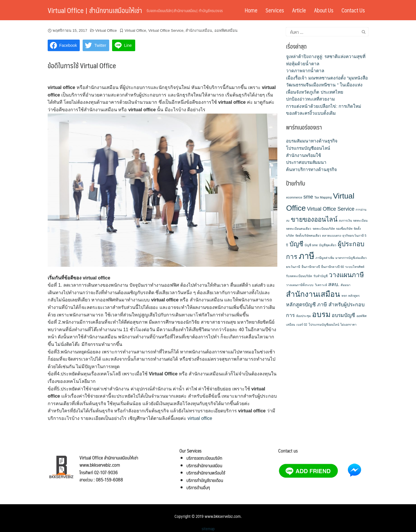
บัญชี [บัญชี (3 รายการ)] (296, 244)
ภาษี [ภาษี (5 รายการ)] (307, 256)
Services (275, 10)
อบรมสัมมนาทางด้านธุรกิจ (312, 141)
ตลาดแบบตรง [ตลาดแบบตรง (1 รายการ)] (332, 236)
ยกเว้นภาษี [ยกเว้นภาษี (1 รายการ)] (293, 267)
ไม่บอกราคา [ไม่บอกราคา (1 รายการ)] (348, 325)
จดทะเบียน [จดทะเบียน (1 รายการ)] (360, 220)
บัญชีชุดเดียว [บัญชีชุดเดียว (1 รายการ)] (328, 245)
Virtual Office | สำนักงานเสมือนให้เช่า (95, 10)
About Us (324, 10)
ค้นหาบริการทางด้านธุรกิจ (311, 169)
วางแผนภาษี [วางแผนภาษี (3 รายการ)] (346, 275)
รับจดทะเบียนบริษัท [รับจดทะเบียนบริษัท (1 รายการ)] (299, 276)
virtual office (200, 418)
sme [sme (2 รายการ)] (308, 197)
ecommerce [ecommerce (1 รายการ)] (294, 197)
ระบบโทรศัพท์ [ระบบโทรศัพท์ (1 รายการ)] (355, 267)
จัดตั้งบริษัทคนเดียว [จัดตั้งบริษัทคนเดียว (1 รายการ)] (308, 236)
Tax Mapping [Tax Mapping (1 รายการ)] (323, 197)
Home (251, 10)
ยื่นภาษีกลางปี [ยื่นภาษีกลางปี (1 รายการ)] (311, 267)
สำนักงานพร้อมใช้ (303, 155)
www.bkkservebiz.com (223, 516)
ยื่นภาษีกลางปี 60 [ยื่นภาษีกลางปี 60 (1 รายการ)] (333, 267)
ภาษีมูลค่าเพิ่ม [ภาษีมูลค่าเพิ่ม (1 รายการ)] (325, 258)
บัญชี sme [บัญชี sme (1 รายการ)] (311, 245)
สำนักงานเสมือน (199, 30)
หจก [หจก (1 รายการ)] (344, 296)
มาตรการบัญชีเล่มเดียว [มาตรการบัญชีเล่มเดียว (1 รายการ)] (351, 258)
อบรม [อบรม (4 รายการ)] (321, 314)
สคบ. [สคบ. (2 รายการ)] (334, 284)
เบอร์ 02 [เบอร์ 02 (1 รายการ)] (302, 325)
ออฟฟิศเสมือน (226, 30)
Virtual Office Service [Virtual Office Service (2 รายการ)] (331, 209)
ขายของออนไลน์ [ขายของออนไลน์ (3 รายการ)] (314, 219)
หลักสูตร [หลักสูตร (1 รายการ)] (354, 296)
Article (299, 10)
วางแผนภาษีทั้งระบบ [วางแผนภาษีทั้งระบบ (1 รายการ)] (300, 285)
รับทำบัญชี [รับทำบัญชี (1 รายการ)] (321, 276)
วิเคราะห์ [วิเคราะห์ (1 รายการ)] (321, 285)
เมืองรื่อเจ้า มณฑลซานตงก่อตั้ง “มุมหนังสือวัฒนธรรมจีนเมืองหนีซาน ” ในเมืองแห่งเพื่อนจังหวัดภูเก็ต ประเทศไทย (327, 85)
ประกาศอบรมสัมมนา (306, 162)
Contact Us (353, 10)
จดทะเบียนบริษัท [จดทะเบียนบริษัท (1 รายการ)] (324, 229)
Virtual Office (106, 30)
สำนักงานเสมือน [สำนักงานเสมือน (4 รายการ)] (313, 294)
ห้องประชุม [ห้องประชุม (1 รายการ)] (303, 316)
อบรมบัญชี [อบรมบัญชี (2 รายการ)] (343, 315)
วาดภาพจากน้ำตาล (305, 71)
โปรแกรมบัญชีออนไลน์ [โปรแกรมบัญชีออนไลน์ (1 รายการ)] (324, 325)
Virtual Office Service (166, 30)
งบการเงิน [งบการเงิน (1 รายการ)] (345, 220)
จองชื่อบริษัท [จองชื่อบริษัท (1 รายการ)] (344, 229)
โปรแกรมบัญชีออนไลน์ (308, 148)
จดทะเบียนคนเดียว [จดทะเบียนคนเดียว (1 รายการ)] (299, 229)
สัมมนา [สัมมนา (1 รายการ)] (346, 285)
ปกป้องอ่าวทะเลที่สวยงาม (310, 99)
